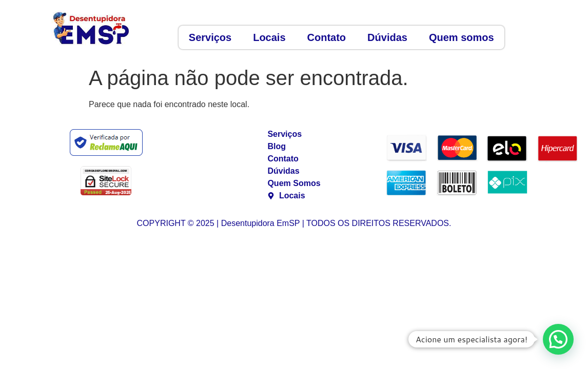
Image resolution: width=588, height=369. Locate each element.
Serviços (210, 37)
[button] (558, 339)
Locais (269, 37)
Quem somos (462, 37)
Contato (327, 37)
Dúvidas (387, 37)
